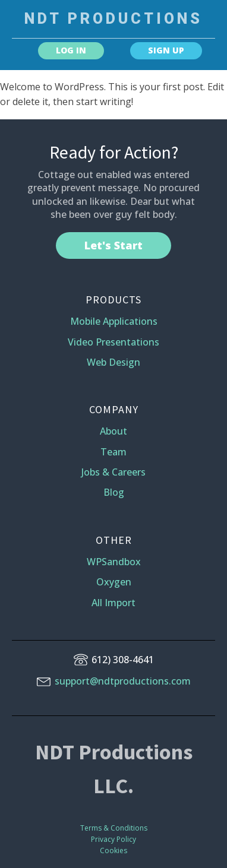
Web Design (113, 362)
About (113, 431)
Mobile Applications (114, 321)
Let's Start (113, 245)
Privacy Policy (113, 839)
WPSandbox (114, 562)
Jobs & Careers (113, 472)
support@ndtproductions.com (123, 681)
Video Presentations (113, 342)
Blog (114, 492)
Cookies (113, 850)
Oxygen (114, 582)
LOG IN (71, 50)
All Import (113, 603)
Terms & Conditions (114, 828)
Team (113, 452)
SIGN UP (166, 50)
